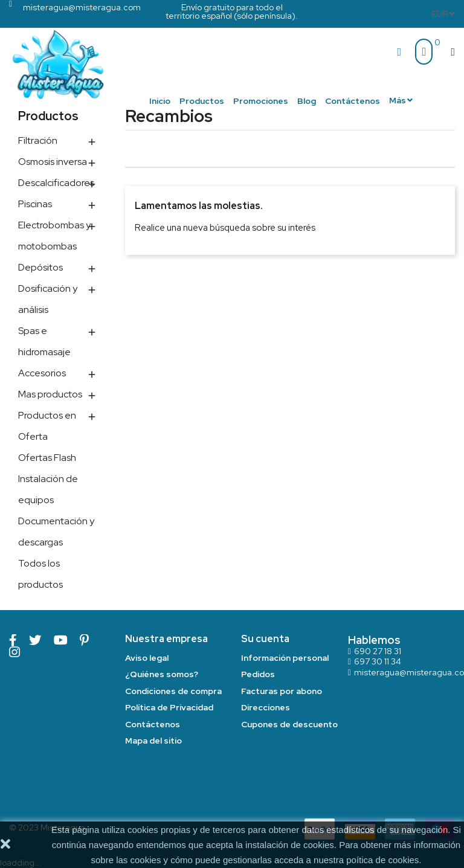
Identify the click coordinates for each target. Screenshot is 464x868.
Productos (48, 116)
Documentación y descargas (56, 532)
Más (398, 100)
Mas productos (50, 394)
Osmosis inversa (53, 162)
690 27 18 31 (378, 651)
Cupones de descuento (289, 724)
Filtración (38, 140)
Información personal (285, 658)
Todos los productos (40, 574)
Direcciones (266, 707)
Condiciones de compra (173, 691)
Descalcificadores (56, 183)
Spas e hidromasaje (44, 341)
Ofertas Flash (47, 458)
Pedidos (258, 674)
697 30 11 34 (378, 661)
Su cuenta (265, 639)
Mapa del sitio (153, 741)
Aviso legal (147, 658)
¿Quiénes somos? (162, 674)
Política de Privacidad (169, 707)
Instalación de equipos (48, 489)
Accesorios (42, 373)
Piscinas (35, 204)
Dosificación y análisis (48, 299)
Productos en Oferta (47, 426)
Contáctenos (153, 724)
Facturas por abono (282, 691)
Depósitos (40, 267)
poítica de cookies (382, 860)
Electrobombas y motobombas (54, 236)
